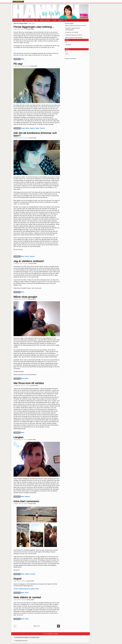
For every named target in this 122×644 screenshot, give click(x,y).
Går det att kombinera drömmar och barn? (35, 134)
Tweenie (42, 128)
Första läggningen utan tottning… (34, 27)
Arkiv (66, 42)
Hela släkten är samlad (27, 597)
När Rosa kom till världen (29, 383)
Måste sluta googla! (25, 297)
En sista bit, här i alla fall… (72, 32)
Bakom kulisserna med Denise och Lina (76, 25)
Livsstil (54, 20)
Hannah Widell (30, 29)
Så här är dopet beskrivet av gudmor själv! (26, 589)
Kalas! (37, 128)
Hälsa (27, 378)
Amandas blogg (29, 20)
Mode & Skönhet (45, 20)
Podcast (61, 20)
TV (66, 20)
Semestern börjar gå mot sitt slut (74, 35)
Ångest (23, 128)
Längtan (18, 437)
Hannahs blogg (18, 20)
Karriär (27, 256)
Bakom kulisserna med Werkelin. (74, 37)
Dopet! (18, 579)
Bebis (23, 59)
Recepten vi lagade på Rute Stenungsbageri (73, 29)
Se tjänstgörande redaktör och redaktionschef (27, 637)
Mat (37, 20)
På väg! (18, 64)
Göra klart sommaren (26, 501)
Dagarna (32, 128)
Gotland (33, 574)
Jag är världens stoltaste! (29, 261)
